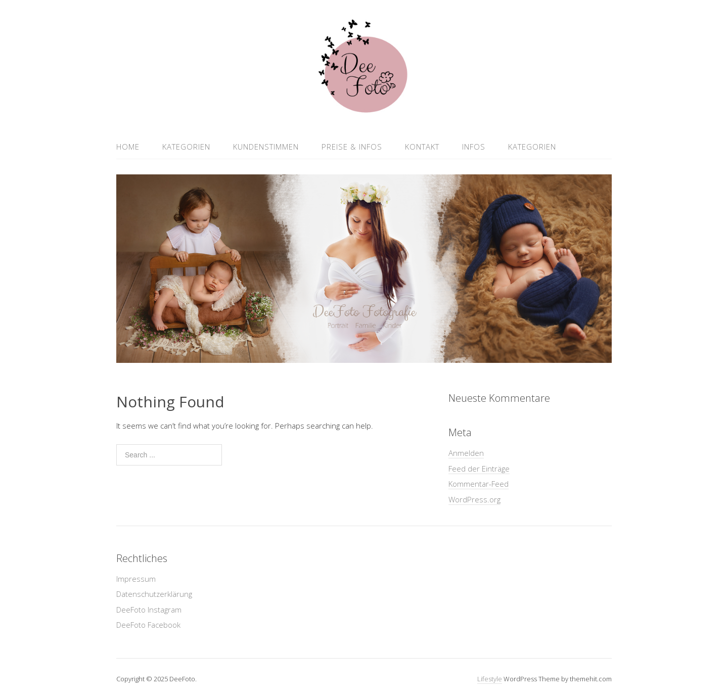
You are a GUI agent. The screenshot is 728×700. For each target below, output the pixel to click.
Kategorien (186, 147)
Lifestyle (490, 679)
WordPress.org (474, 499)
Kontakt (422, 147)
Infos (474, 147)
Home (128, 147)
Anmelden (466, 453)
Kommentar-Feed (479, 484)
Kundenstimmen (266, 147)
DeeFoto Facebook (148, 625)
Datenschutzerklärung (154, 594)
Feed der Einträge (479, 469)
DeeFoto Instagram (149, 610)
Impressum (136, 579)
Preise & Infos (352, 147)
